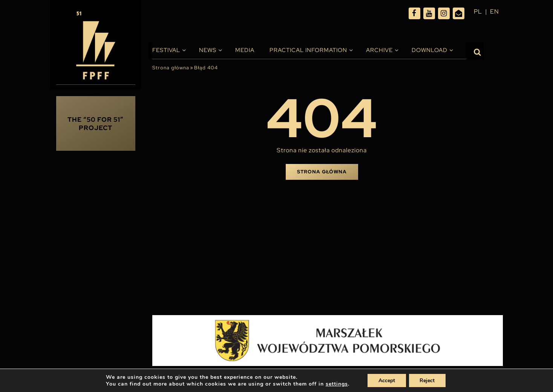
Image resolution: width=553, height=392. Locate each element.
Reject (428, 380)
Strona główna (171, 68)
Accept (386, 380)
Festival (166, 50)
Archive (379, 50)
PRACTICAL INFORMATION (308, 50)
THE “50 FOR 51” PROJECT (96, 124)
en (495, 11)
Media (245, 50)
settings (336, 384)
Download (430, 50)
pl (478, 11)
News (208, 50)
